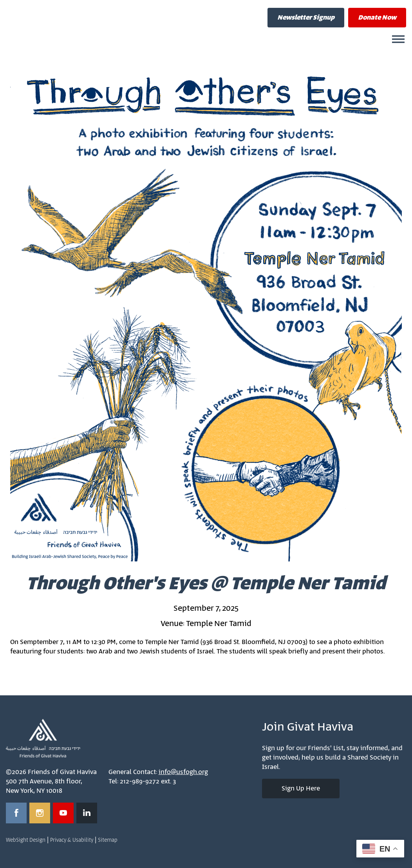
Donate (377, 18)
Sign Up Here (301, 789)
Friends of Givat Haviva (90, 25)
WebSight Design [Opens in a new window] (26, 840)
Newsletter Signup (306, 18)
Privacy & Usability (72, 840)
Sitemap (108, 840)
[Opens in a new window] (16, 813)
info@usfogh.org (183, 772)
